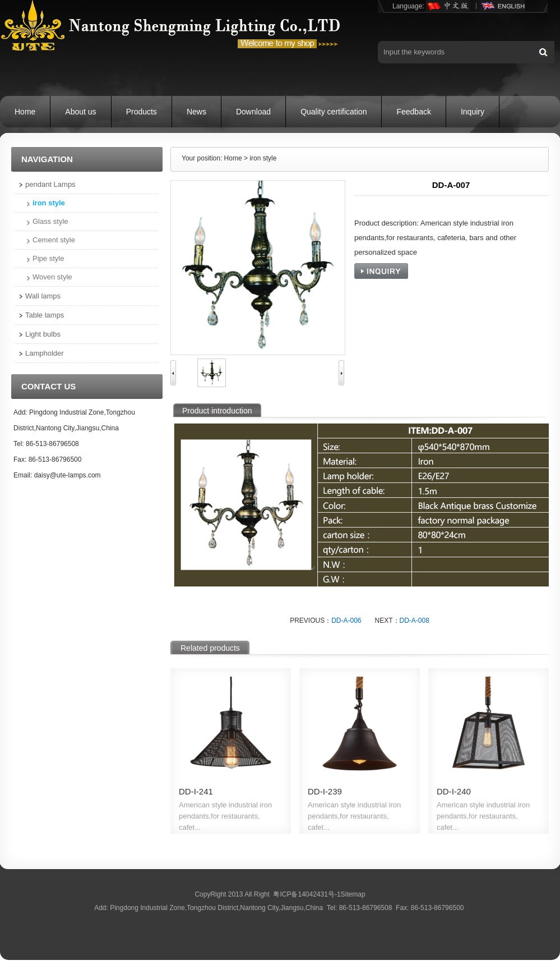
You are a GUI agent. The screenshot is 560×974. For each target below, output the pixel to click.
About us (80, 112)
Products (142, 112)
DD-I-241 (196, 791)
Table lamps (45, 315)
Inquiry (473, 112)
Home (25, 112)
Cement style (54, 240)
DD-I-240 (454, 791)
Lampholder (45, 353)
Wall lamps (43, 296)
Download (253, 112)
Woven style (52, 277)
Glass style (50, 221)
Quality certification (334, 112)
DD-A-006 (346, 621)
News (196, 112)
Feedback (413, 112)
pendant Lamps (50, 184)
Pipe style (48, 258)
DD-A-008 (415, 621)
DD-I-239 (325, 791)
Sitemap (353, 894)
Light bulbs (43, 334)
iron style (49, 203)
